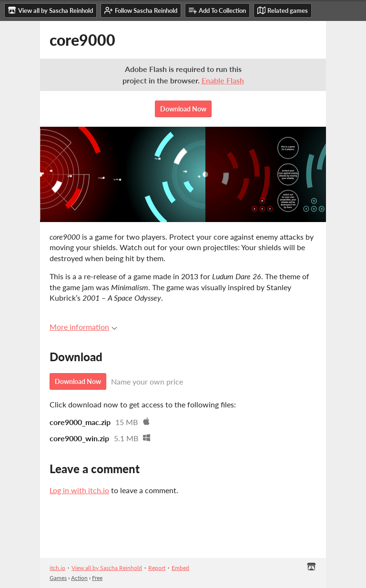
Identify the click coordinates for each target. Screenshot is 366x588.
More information (83, 327)
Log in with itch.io (79, 490)
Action (79, 578)
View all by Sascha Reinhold (107, 568)
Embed (180, 568)
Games (58, 578)
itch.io (57, 568)
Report (157, 568)
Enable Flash (223, 80)
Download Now (183, 109)
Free (97, 578)
